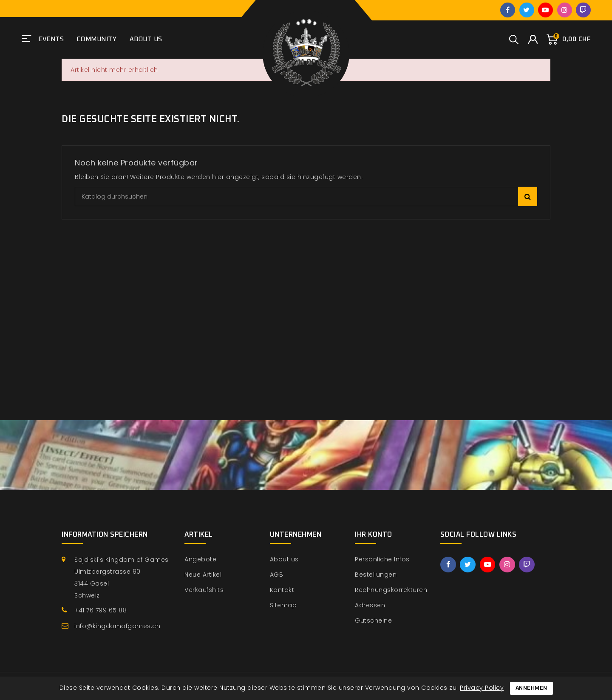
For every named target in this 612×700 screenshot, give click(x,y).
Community (97, 39)
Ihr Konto (374, 535)
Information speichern (105, 535)
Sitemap (283, 605)
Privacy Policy (482, 688)
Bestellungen (376, 575)
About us (146, 39)
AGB (277, 575)
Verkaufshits (204, 590)
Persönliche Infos (382, 559)
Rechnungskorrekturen (391, 590)
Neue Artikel (203, 575)
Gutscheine (373, 620)
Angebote (200, 559)
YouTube (545, 10)
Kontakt (282, 590)
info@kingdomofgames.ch (117, 626)
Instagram (565, 10)
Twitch (583, 10)
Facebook (508, 10)
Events (51, 39)
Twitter (527, 10)
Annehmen (531, 688)
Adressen (370, 605)
